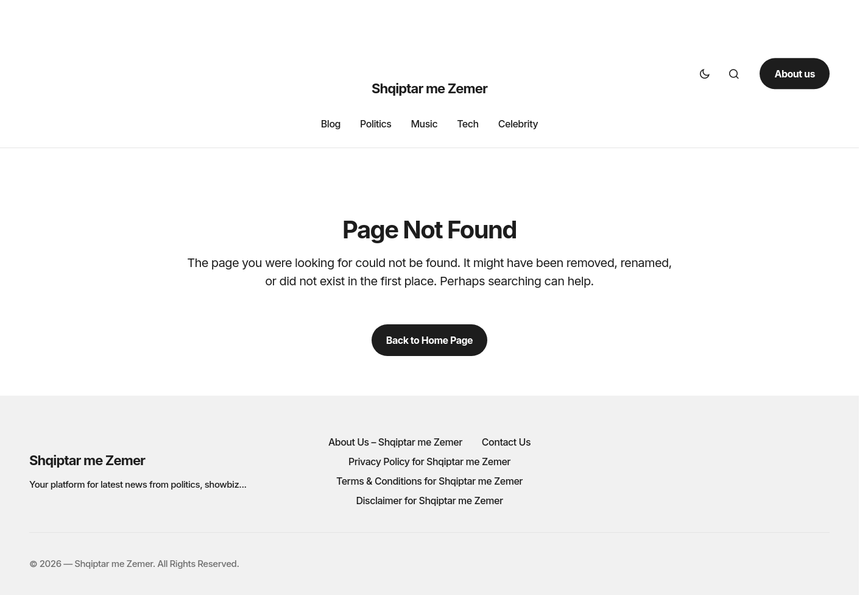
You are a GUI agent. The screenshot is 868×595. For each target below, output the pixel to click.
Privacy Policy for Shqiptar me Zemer (429, 461)
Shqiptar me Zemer (429, 88)
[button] (705, 74)
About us (795, 74)
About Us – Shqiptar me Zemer (395, 442)
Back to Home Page (429, 340)
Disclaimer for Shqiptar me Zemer (429, 501)
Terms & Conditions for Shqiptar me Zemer (429, 481)
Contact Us (506, 442)
